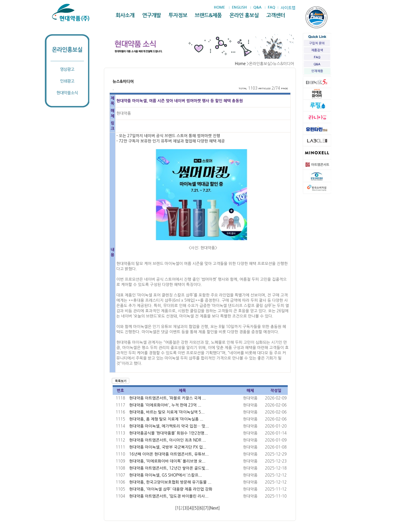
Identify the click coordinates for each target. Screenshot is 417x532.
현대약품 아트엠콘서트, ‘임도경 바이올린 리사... (169, 496)
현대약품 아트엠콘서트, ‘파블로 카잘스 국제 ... (168, 398)
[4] (191, 508)
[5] (196, 508)
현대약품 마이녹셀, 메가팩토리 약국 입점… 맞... (169, 426)
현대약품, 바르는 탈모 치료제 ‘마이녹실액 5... (167, 412)
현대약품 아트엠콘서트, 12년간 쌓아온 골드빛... (169, 468)
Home (240, 64)
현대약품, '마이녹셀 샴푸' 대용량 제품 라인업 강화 (171, 489)
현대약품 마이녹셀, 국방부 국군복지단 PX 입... (168, 447)
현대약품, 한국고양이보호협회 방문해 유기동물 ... (170, 482)
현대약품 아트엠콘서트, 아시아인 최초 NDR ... (168, 440)
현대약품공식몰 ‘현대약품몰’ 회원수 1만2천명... (169, 433)
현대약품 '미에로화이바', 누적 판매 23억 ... (165, 405)
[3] (185, 508)
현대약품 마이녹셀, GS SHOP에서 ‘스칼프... (166, 475)
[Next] (214, 508)
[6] (201, 508)
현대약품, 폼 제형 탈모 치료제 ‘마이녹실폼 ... (166, 419)
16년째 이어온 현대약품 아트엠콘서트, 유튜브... (169, 454)
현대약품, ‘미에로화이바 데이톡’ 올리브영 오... (168, 461)
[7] (206, 508)
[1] (178, 508)
